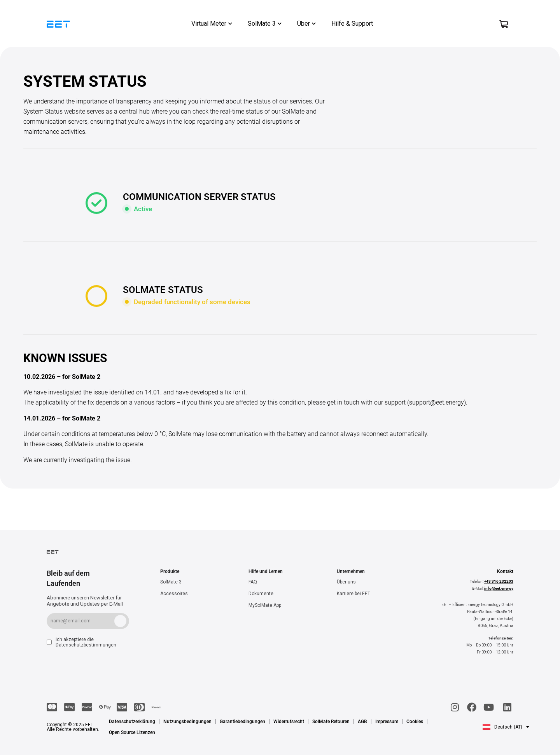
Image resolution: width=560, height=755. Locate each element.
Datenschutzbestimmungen (86, 645)
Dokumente (261, 594)
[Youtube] (489, 707)
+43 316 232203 (499, 581)
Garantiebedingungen (242, 722)
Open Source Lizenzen (132, 732)
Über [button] (306, 24)
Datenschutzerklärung (132, 722)
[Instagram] (454, 707)
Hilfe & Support (352, 24)
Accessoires (174, 594)
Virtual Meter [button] (212, 24)
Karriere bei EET (353, 594)
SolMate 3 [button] (265, 24)
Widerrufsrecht (289, 722)
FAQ (253, 582)
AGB (362, 722)
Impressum (387, 722)
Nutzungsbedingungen (187, 722)
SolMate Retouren (331, 722)
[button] (506, 727)
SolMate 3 (171, 582)
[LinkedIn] (507, 707)
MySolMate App (265, 605)
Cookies (415, 722)
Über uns (346, 582)
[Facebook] (472, 707)
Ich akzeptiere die (86, 642)
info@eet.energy (499, 588)
